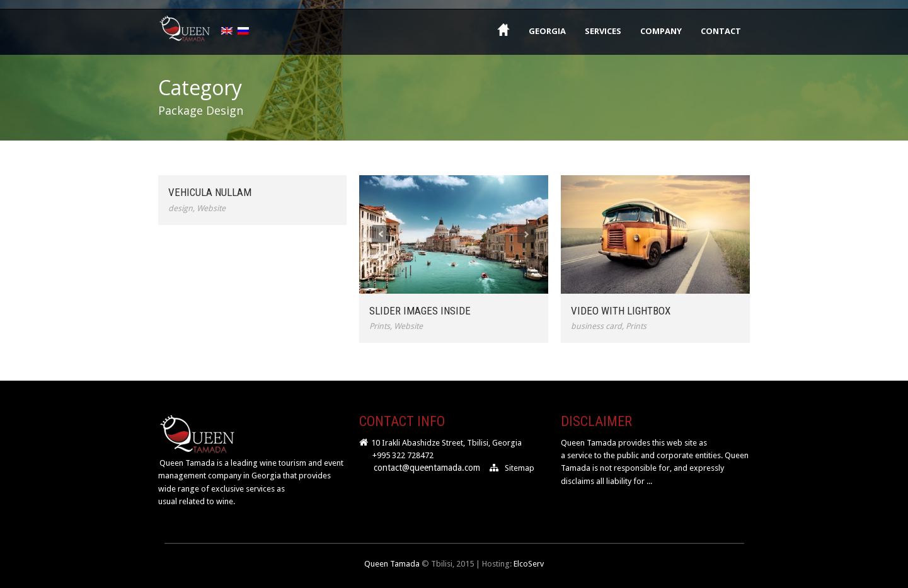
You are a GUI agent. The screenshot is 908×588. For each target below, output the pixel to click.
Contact (721, 31)
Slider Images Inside (420, 311)
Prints (380, 326)
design (181, 208)
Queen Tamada (392, 564)
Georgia (547, 31)
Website (211, 208)
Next (526, 234)
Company (661, 31)
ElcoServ (529, 564)
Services (603, 31)
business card (596, 326)
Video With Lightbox (621, 311)
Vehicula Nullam (210, 192)
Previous (381, 234)
